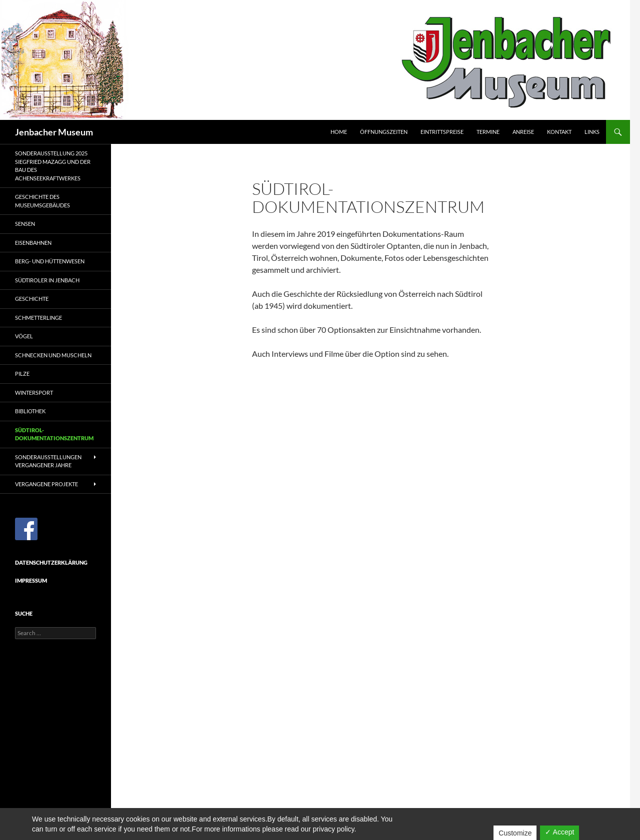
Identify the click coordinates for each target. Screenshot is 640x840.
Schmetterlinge (38, 318)
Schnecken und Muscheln (53, 355)
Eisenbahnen (33, 243)
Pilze (22, 374)
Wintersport (34, 393)
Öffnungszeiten (384, 132)
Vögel (24, 336)
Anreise (523, 132)
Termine (488, 132)
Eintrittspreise (442, 132)
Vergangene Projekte (46, 484)
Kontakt (559, 132)
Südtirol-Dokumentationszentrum (54, 434)
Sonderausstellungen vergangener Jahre (48, 461)
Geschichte (32, 299)
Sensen (25, 224)
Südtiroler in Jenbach (47, 280)
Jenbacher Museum (54, 132)
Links (592, 132)
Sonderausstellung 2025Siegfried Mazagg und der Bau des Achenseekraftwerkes (53, 166)
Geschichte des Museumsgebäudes (42, 201)
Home (339, 132)
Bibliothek (30, 411)
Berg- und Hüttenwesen (50, 261)
